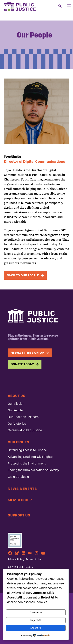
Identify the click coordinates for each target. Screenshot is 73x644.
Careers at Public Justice (25, 430)
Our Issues (19, 442)
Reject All (36, 620)
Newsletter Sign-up (27, 353)
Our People (15, 410)
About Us (17, 396)
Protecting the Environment (27, 463)
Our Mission (16, 404)
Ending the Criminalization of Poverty (33, 470)
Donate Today (22, 364)
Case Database (18, 477)
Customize (36, 612)
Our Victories (17, 424)
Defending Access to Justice (27, 450)
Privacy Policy (16, 560)
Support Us (19, 515)
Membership (20, 500)
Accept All (36, 628)
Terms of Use (34, 560)
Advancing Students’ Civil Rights (30, 457)
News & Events (22, 489)
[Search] (60, 6)
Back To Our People (23, 275)
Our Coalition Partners (23, 417)
